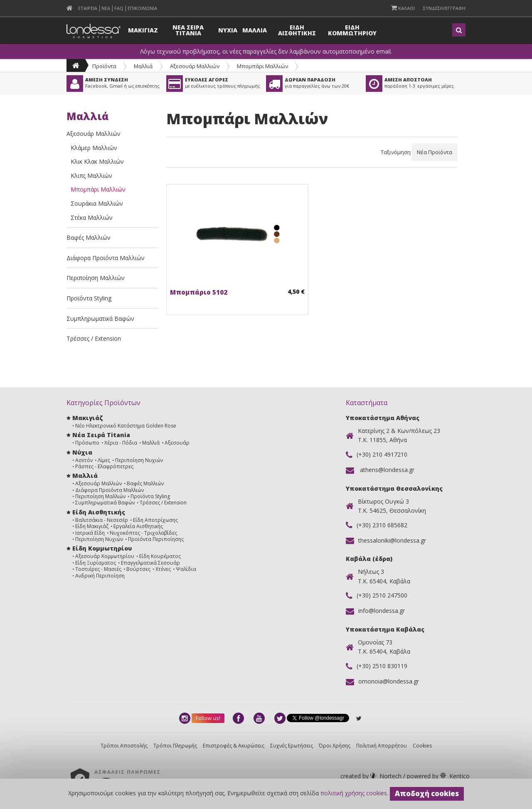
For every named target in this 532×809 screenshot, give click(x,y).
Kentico (437, 776)
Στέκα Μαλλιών (92, 218)
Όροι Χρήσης (335, 746)
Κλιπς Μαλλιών (91, 176)
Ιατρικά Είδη (90, 533)
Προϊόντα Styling (89, 298)
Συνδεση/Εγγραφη (444, 8)
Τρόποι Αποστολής (124, 746)
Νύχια (82, 452)
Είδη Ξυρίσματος (96, 563)
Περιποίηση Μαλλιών (96, 278)
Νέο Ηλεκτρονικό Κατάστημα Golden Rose (126, 426)
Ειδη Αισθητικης (297, 30)
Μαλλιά (143, 66)
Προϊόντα (104, 66)
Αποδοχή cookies (427, 793)
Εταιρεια (88, 8)
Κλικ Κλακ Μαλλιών (97, 161)
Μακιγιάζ (87, 418)
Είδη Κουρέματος (160, 556)
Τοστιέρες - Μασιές (98, 569)
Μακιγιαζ (143, 30)
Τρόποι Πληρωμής (175, 746)
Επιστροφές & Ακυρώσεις (234, 746)
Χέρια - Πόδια (121, 443)
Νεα (106, 8)
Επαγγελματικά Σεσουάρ (150, 563)
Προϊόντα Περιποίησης (156, 539)
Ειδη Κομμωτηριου (352, 30)
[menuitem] (70, 8)
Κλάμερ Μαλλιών (94, 148)
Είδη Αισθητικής (99, 512)
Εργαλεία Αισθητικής (138, 526)
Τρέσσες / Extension (94, 338)
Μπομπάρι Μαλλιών (262, 66)
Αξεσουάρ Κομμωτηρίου (105, 556)
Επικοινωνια (142, 8)
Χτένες (163, 569)
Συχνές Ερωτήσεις (292, 746)
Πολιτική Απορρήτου (382, 746)
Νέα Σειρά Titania (101, 435)
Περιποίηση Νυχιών (139, 460)
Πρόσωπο (87, 443)
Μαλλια (255, 30)
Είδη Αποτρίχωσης (155, 520)
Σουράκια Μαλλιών (97, 203)
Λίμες (104, 460)
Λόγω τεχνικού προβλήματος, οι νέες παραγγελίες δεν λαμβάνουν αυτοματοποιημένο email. (266, 52)
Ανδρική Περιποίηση (100, 576)
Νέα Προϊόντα (435, 152)
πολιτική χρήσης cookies (354, 793)
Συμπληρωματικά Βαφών (100, 318)
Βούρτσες (138, 569)
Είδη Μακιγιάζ (92, 526)
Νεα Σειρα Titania (188, 30)
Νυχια (228, 30)
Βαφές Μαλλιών (89, 237)
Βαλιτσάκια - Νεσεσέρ (102, 520)
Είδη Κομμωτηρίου (102, 548)
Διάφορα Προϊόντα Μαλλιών (106, 258)
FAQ (119, 8)
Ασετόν (84, 460)
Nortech (372, 776)
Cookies (422, 746)
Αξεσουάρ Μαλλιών (195, 66)
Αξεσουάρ (177, 443)
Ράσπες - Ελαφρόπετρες (104, 466)
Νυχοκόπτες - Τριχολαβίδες (143, 533)
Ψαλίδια (186, 569)
